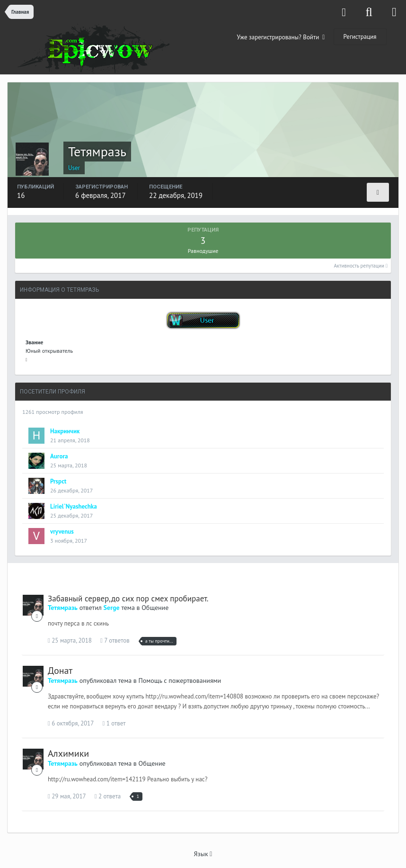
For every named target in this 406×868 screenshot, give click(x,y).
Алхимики (68, 753)
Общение (155, 608)
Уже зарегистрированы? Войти (281, 37)
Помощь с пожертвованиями (180, 680)
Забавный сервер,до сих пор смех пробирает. (128, 599)
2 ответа (108, 796)
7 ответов (115, 640)
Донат (60, 671)
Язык (203, 854)
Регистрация (360, 37)
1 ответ (114, 723)
